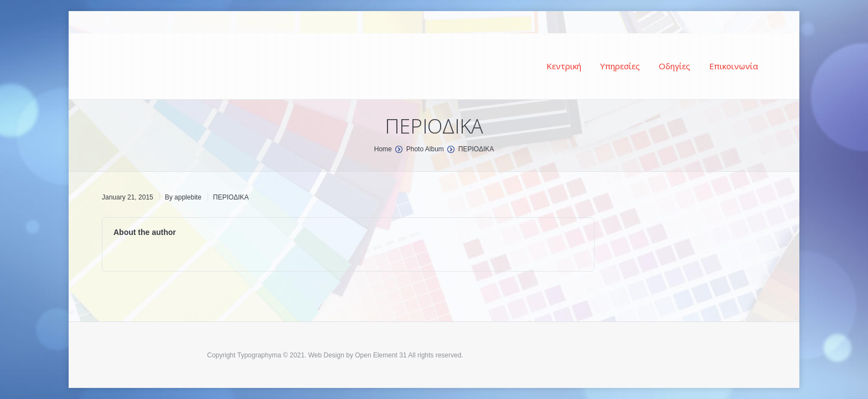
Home (383, 149)
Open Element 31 (381, 355)
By (183, 197)
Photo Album (425, 149)
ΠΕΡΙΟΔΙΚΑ (231, 197)
